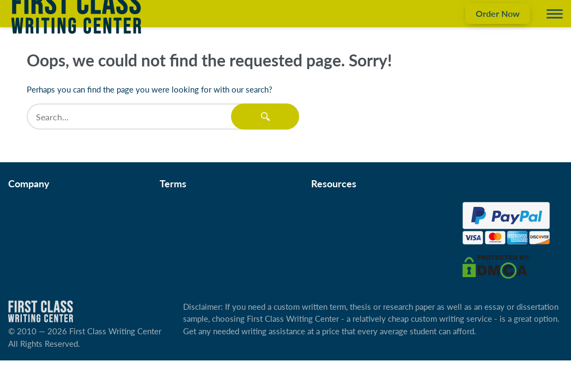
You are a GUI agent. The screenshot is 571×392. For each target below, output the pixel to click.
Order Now (498, 13)
